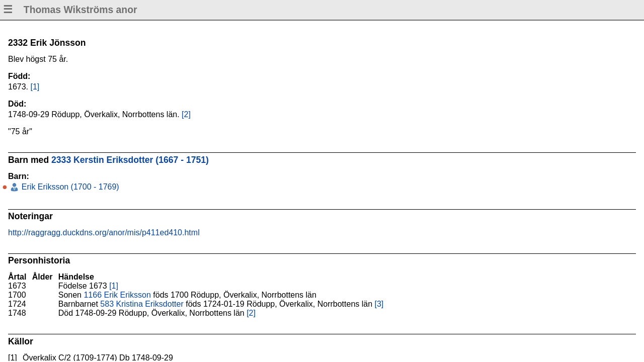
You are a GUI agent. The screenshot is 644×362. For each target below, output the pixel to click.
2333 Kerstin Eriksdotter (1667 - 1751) (130, 160)
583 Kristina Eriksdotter (142, 304)
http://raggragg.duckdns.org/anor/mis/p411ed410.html (104, 233)
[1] (35, 87)
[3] (379, 304)
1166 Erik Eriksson (117, 295)
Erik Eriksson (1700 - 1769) (69, 187)
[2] (186, 114)
